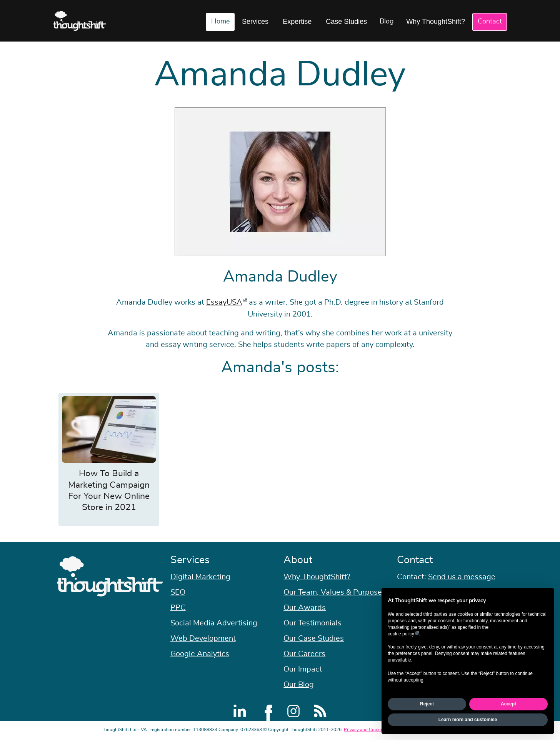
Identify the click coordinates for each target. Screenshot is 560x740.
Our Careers (304, 654)
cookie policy (401, 634)
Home (220, 22)
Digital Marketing (200, 577)
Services (255, 22)
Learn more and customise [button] (468, 720)
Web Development (203, 638)
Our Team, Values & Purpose (333, 592)
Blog (387, 22)
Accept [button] (508, 704)
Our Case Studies (314, 638)
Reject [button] (427, 704)
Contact (490, 22)
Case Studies (346, 22)
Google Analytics (200, 654)
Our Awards (305, 608)
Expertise (297, 22)
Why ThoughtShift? (436, 22)
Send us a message (462, 577)
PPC (178, 608)
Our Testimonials (312, 623)
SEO (178, 592)
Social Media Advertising (214, 623)
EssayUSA (224, 302)
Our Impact (303, 669)
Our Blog (299, 685)
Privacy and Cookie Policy (370, 730)
